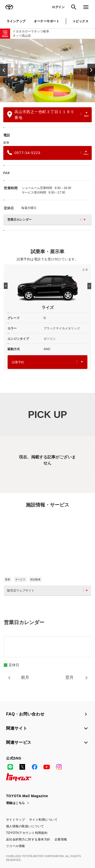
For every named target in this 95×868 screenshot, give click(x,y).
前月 (25, 677)
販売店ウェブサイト (49, 590)
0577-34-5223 (48, 153)
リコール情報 (16, 846)
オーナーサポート (47, 21)
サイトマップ (16, 820)
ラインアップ (16, 21)
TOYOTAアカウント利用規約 (27, 833)
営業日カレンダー (46, 220)
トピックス (81, 21)
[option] (48, 71)
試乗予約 (47, 362)
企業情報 (61, 839)
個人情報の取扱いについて (25, 826)
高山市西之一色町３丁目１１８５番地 (48, 115)
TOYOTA (9, 7)
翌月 (69, 677)
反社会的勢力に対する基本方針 (28, 839)
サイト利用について (43, 820)
